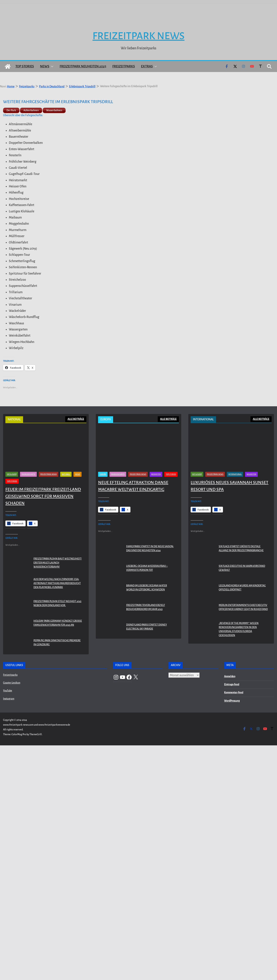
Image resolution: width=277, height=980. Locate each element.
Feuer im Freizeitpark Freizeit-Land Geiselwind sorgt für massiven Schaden (43, 731)
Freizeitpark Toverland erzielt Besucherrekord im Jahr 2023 (146, 842)
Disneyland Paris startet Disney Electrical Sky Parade (147, 862)
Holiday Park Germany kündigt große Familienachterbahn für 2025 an (58, 858)
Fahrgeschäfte (28, 709)
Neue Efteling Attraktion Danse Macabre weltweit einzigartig (133, 721)
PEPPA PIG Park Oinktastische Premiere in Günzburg (57, 877)
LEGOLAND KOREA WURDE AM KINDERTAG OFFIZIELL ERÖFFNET (242, 822)
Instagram (9, 933)
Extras (147, 55)
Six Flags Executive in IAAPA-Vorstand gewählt (242, 803)
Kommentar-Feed (234, 927)
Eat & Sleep (12, 709)
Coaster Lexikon (12, 918)
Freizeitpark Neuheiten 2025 (83, 55)
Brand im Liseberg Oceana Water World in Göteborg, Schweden (147, 822)
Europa (103, 709)
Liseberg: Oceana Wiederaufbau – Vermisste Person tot (147, 803)
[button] (51, 55)
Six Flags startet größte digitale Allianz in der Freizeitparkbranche (241, 783)
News (45, 55)
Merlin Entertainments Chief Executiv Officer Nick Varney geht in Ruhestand (243, 842)
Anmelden (230, 911)
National (66, 709)
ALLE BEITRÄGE (76, 408)
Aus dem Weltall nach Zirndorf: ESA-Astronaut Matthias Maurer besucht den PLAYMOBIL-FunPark (57, 818)
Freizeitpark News (138, 25)
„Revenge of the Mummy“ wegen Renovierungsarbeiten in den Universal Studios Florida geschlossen (239, 864)
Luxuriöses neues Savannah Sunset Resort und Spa (229, 721)
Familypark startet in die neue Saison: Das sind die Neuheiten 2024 (150, 783)
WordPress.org (232, 935)
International (235, 709)
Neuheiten (156, 709)
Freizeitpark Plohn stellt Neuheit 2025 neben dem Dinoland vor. (57, 838)
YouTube (8, 925)
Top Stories (25, 55)
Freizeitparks (124, 55)
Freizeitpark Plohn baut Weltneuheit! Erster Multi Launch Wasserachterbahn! (58, 798)
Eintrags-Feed (232, 919)
